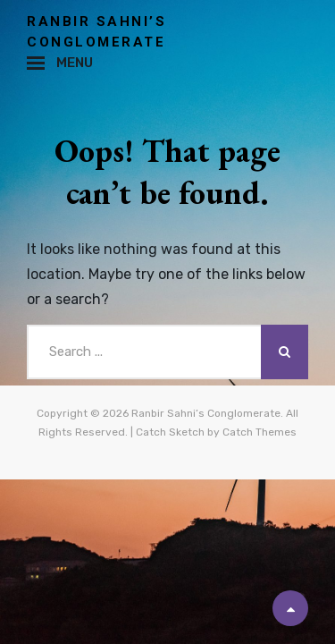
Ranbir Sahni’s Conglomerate (206, 413)
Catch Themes (260, 432)
